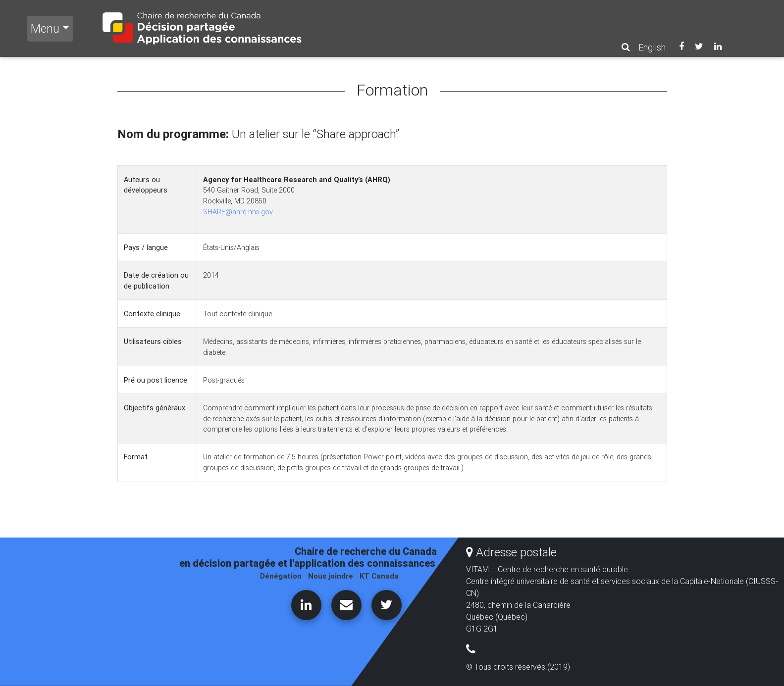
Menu (45, 28)
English (652, 47)
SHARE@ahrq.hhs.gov (238, 212)
